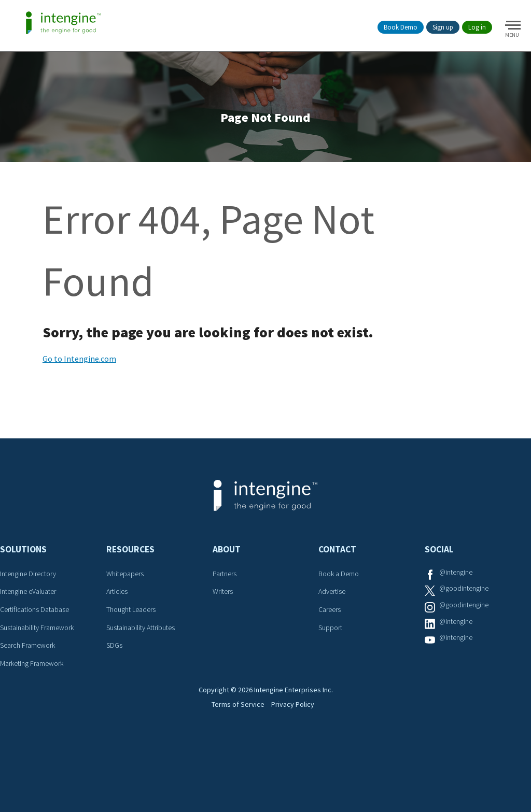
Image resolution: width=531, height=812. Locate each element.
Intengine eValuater (33, 606)
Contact (337, 565)
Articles (119, 606)
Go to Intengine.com (79, 374)
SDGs (115, 660)
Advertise (334, 606)
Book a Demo (341, 589)
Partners (227, 589)
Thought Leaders (135, 624)
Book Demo (401, 27)
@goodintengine (468, 606)
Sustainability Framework (42, 642)
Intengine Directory (32, 589)
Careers (332, 624)
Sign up (443, 27)
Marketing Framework (36, 678)
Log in (477, 27)
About (227, 565)
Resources (130, 565)
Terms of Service (233, 764)
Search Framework (32, 660)
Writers (224, 606)
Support (332, 642)
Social (439, 565)
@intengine (459, 589)
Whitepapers (128, 589)
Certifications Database (39, 624)
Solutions (23, 565)
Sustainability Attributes (146, 642)
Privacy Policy (299, 764)
